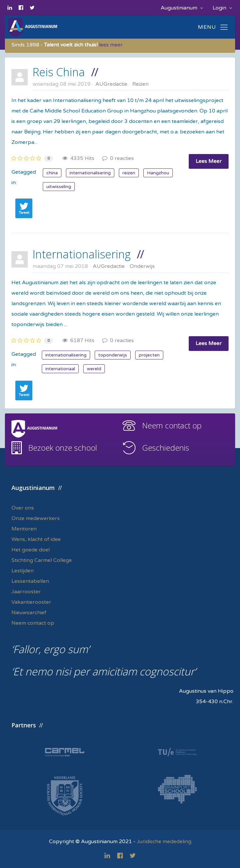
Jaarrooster (26, 592)
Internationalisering (82, 254)
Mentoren (24, 529)
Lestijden (23, 571)
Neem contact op (172, 425)
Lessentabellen (30, 581)
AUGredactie (111, 84)
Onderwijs (142, 266)
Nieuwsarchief (29, 613)
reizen (129, 173)
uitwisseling (59, 187)
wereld (94, 369)
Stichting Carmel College (42, 560)
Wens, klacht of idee (36, 539)
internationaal (60, 369)
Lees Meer (209, 161)
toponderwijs (113, 355)
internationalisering (90, 173)
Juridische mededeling (164, 842)
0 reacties (118, 158)
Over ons (23, 508)
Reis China (59, 72)
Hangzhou (158, 173)
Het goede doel (31, 550)
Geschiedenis (166, 448)
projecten (149, 355)
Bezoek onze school (63, 448)
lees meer (111, 45)
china (52, 173)
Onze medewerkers (36, 518)
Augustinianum (182, 8)
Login (222, 8)
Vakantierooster (31, 602)
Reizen (140, 84)
